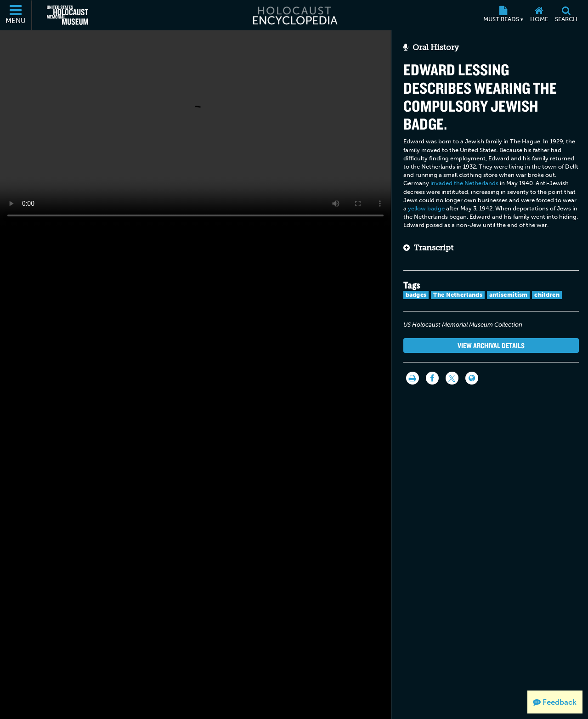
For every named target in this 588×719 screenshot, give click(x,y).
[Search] (566, 15)
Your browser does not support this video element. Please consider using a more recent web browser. (195, 128)
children (547, 295)
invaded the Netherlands (464, 183)
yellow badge (426, 208)
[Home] (539, 15)
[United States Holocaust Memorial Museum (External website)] (68, 15)
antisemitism (509, 295)
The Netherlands (458, 295)
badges (416, 295)
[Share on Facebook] (432, 378)
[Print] (413, 378)
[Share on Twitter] (452, 378)
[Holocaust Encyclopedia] (294, 15)
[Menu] (16, 15)
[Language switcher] (472, 378)
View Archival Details (491, 345)
